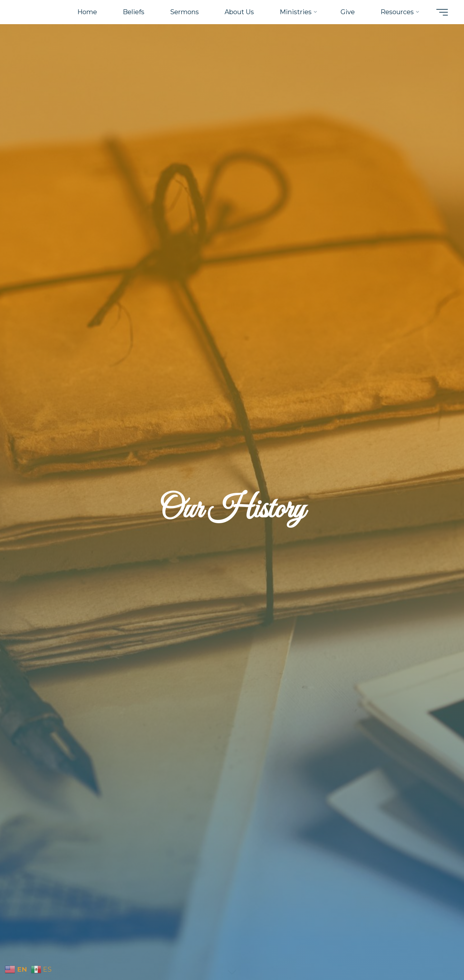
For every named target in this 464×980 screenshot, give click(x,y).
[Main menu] (442, 12)
